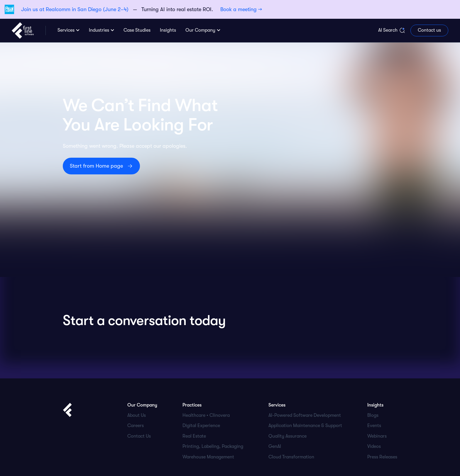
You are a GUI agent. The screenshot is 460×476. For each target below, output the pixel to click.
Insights (168, 30)
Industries (99, 30)
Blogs (373, 415)
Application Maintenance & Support (305, 426)
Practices (192, 405)
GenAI (275, 446)
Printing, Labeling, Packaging (213, 446)
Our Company (200, 30)
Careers (136, 426)
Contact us (429, 30)
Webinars (377, 436)
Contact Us (139, 436)
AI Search (388, 30)
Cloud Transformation (291, 457)
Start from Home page (96, 166)
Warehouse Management (208, 457)
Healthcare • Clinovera (206, 415)
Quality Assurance (287, 436)
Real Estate (194, 436)
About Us (137, 415)
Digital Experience (201, 426)
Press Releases (382, 457)
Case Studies (137, 30)
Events (374, 426)
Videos (374, 446)
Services (66, 30)
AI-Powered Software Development (305, 415)
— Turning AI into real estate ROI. (142, 9)
